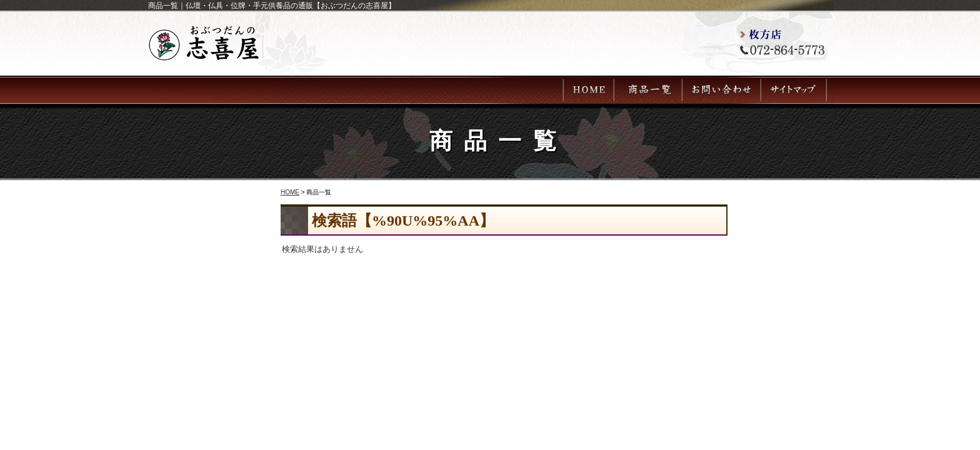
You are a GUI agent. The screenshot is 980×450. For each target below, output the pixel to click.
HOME (290, 192)
